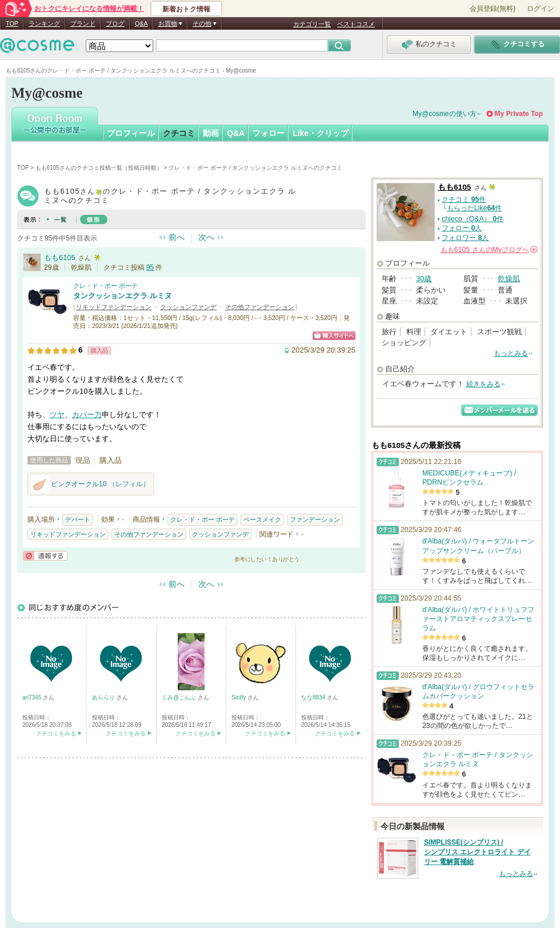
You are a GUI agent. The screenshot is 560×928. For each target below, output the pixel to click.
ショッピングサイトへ (334, 336)
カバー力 (87, 415)
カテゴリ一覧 (312, 24)
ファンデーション (315, 519)
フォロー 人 (462, 228)
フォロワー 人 (465, 238)
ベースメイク (262, 519)
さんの (489, 250)
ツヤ (57, 415)
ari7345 (33, 697)
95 (150, 267)
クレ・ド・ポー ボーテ (105, 286)
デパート (78, 519)
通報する (45, 556)
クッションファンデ (188, 307)
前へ (177, 237)
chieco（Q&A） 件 (473, 219)
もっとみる (511, 353)
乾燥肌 (509, 279)
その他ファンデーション (260, 307)
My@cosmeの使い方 (445, 114)
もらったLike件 (474, 208)
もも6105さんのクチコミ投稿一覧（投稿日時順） (99, 168)
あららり (104, 697)
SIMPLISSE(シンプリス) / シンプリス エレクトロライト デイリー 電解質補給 (477, 852)
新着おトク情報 (186, 9)
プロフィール (131, 133)
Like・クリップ (321, 133)
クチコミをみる (56, 733)
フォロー (269, 133)
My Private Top (519, 114)
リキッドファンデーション (114, 307)
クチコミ (179, 133)
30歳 (424, 279)
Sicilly (239, 697)
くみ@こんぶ (180, 697)
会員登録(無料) (493, 9)
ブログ (115, 23)
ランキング (44, 23)
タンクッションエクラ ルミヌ (123, 296)
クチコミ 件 (464, 199)
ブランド (83, 23)
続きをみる (483, 384)
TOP (12, 23)
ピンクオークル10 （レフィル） (91, 484)
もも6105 (60, 257)
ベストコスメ (356, 24)
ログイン (541, 9)
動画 (211, 133)
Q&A (141, 23)
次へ (206, 237)
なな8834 (314, 697)
